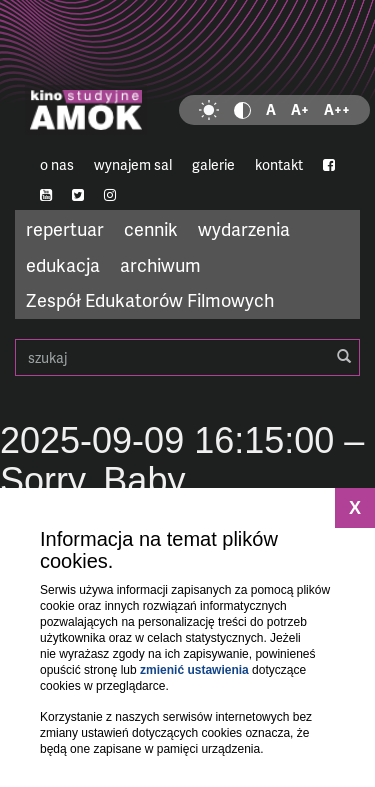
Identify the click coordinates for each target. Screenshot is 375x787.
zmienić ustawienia (194, 670)
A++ (337, 109)
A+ (300, 109)
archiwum (160, 264)
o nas (57, 164)
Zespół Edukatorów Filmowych (150, 299)
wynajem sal (133, 164)
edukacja (63, 264)
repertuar (65, 228)
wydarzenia (244, 228)
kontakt (279, 164)
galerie (213, 164)
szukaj (187, 357)
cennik (151, 228)
